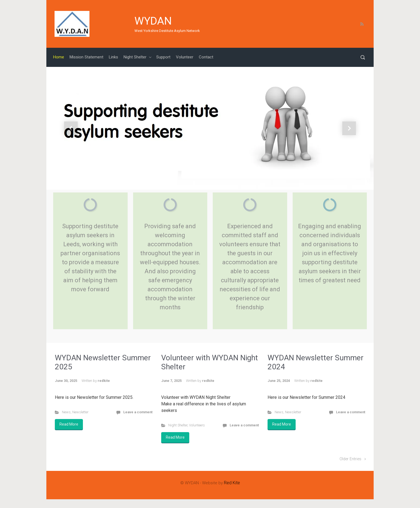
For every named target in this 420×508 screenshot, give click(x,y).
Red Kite (232, 483)
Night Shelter (178, 425)
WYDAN (153, 21)
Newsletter (80, 412)
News (66, 412)
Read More (69, 424)
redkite (104, 381)
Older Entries (350, 459)
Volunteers (197, 425)
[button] (71, 128)
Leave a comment (138, 412)
